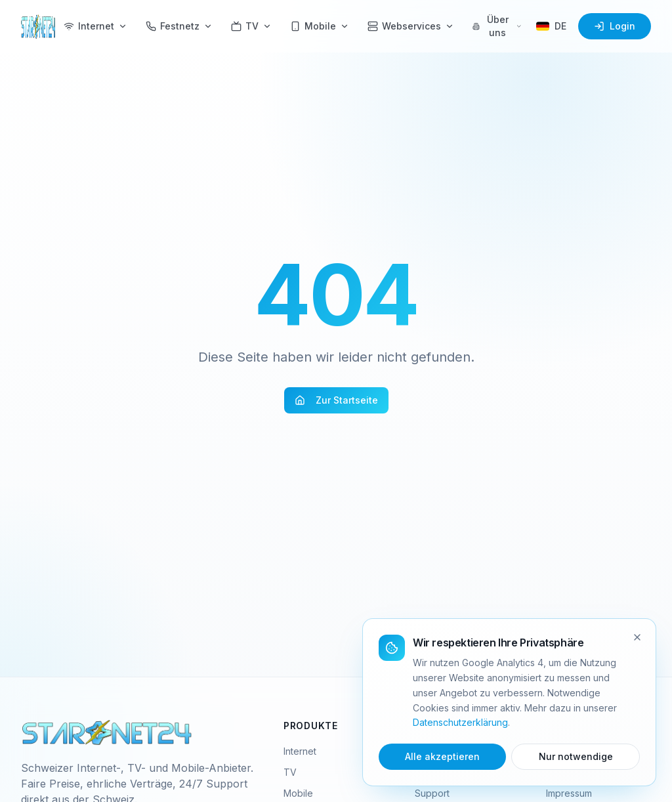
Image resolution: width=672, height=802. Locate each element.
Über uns (497, 26)
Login (615, 26)
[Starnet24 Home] (38, 26)
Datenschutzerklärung (460, 722)
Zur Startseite (336, 400)
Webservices (411, 26)
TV (251, 26)
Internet (95, 26)
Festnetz (179, 26)
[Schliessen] (637, 637)
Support (432, 793)
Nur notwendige (576, 756)
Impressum (569, 793)
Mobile (320, 26)
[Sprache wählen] (551, 26)
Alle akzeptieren (442, 756)
